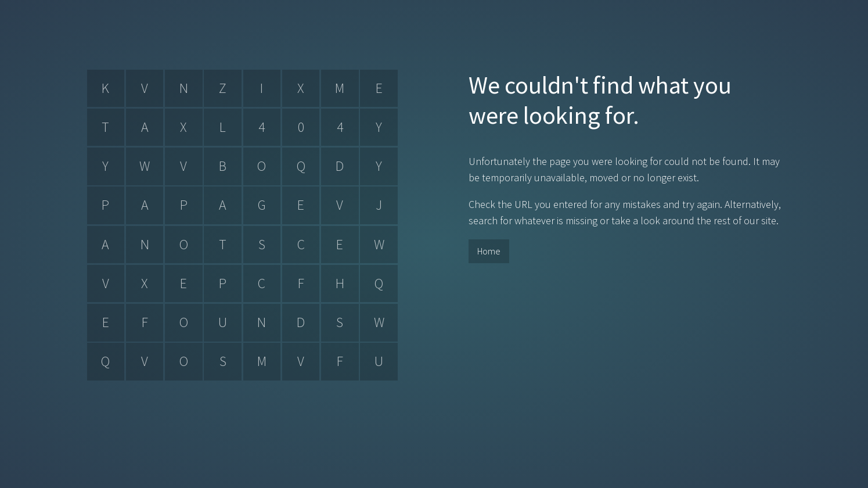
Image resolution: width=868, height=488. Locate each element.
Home (489, 251)
